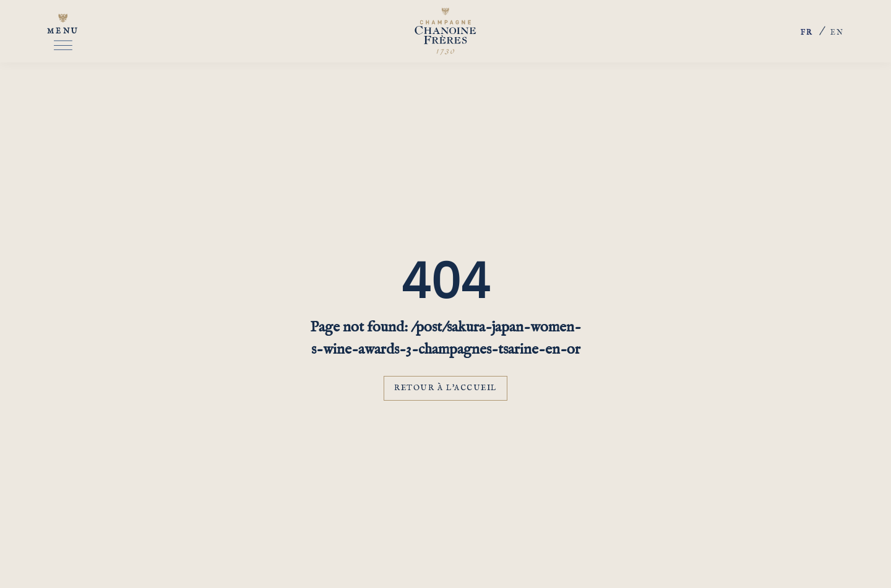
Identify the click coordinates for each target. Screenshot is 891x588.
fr (807, 33)
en (837, 32)
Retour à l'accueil (445, 388)
